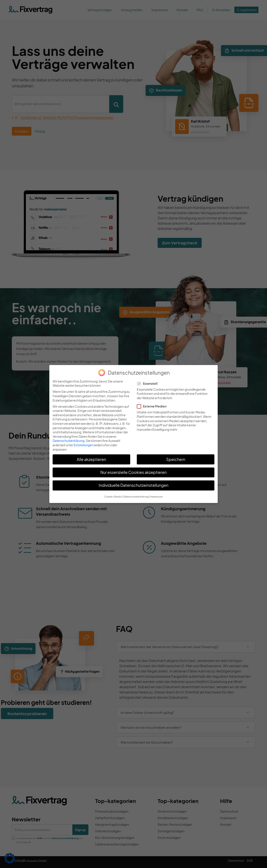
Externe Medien (153, 406)
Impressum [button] (156, 497)
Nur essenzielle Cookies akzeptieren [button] (133, 472)
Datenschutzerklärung (69, 441)
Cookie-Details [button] (113, 497)
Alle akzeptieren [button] (91, 459)
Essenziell (149, 384)
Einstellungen (84, 445)
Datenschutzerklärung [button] (136, 497)
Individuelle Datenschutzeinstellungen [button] (133, 485)
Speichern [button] (176, 459)
